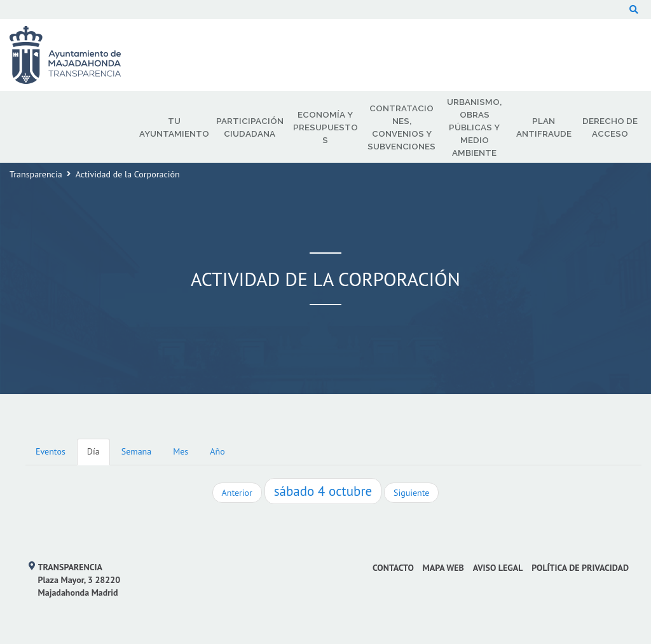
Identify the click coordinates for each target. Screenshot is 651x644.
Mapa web (443, 568)
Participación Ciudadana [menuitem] (250, 127)
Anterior (237, 493)
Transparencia (36, 174)
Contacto (393, 568)
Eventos (51, 451)
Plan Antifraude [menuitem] (544, 127)
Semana (136, 451)
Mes (181, 451)
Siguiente (411, 493)
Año (217, 451)
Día (93, 451)
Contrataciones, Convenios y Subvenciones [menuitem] (401, 127)
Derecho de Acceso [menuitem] (610, 127)
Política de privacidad (580, 568)
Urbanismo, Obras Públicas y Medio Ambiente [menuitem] (474, 127)
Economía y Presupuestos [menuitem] (325, 127)
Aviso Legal (498, 568)
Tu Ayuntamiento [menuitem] (174, 127)
